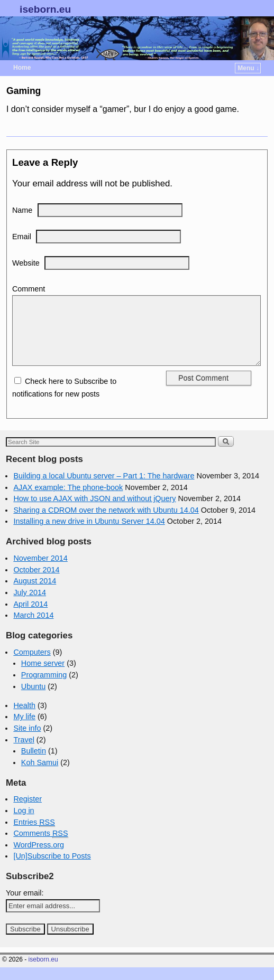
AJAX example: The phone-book (68, 500)
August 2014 (35, 593)
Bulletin (34, 764)
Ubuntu (33, 699)
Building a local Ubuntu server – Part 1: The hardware (104, 488)
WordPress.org (39, 858)
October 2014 (36, 582)
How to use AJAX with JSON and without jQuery (94, 511)
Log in (24, 823)
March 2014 (33, 628)
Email (22, 237)
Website (26, 263)
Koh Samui (40, 775)
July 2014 (30, 605)
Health (24, 718)
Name (22, 210)
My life (24, 729)
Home (22, 68)
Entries (34, 835)
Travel (24, 752)
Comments (40, 846)
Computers (32, 665)
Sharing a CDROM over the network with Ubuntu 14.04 (106, 523)
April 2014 (30, 617)
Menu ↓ (248, 68)
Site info (27, 741)
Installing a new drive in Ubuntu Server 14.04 (89, 534)
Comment (29, 289)
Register (28, 812)
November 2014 (40, 571)
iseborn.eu (45, 9)
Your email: (25, 906)
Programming (44, 687)
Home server (43, 676)
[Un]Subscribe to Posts (52, 869)
